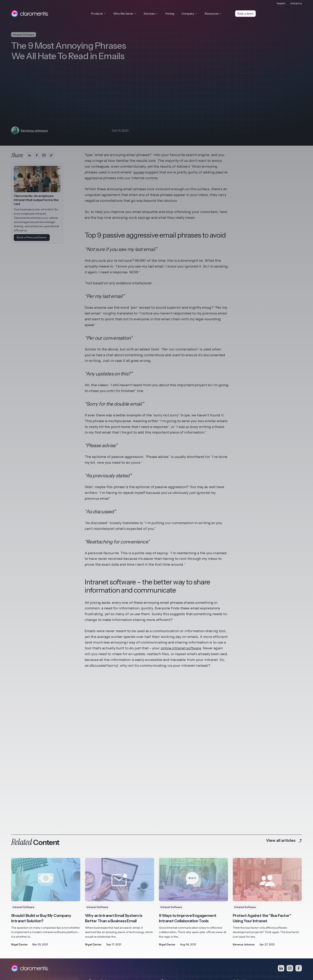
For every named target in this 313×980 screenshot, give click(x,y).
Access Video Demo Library (37, 928)
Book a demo (246, 14)
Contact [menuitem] (142, 953)
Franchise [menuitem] (240, 893)
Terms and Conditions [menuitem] (62, 953)
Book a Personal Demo (32, 237)
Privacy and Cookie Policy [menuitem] (28, 953)
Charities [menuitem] (240, 915)
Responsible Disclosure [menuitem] (95, 953)
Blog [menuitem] (164, 893)
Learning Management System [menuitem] (109, 900)
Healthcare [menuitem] (241, 908)
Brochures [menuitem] (168, 900)
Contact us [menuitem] (296, 3)
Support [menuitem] (281, 3)
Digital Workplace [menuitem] (100, 893)
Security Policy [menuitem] (123, 953)
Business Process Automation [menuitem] (108, 908)
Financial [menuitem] (240, 900)
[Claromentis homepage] (30, 14)
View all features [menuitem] (100, 915)
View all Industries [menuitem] (246, 923)
